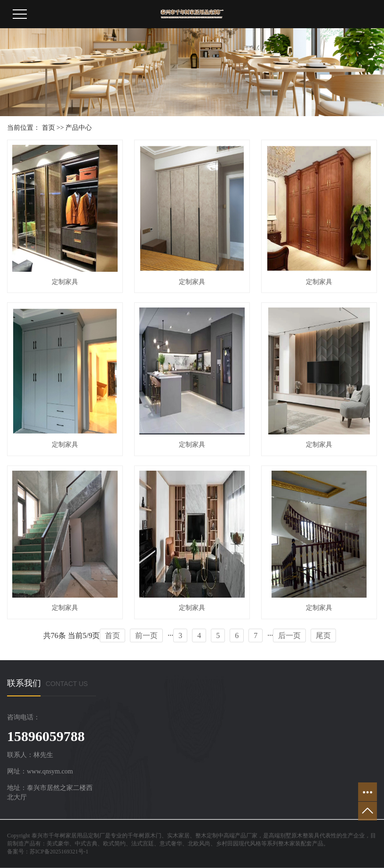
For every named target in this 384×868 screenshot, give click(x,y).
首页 (48, 128)
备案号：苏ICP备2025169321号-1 (48, 852)
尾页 (323, 635)
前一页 (146, 635)
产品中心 (79, 128)
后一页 (289, 635)
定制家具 (65, 282)
